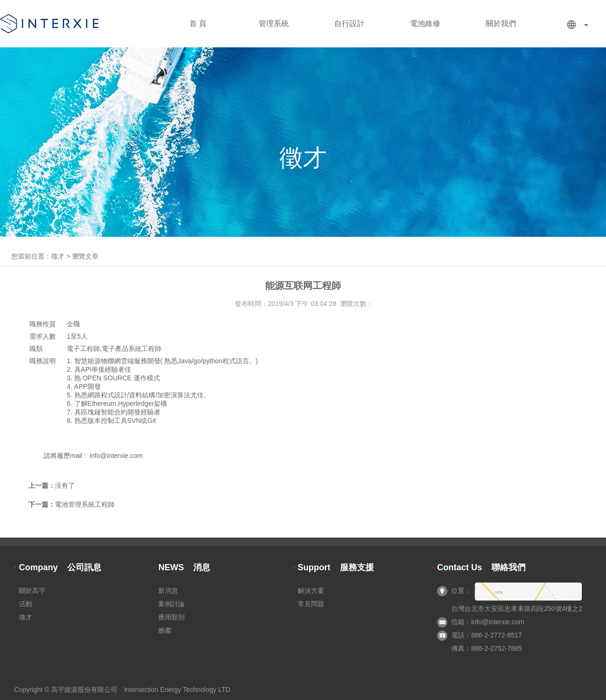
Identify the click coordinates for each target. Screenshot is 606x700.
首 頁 (198, 23)
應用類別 (171, 617)
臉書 (165, 630)
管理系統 (274, 23)
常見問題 (311, 604)
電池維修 (425, 23)
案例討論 (171, 604)
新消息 (168, 591)
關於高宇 (32, 591)
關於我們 (501, 23)
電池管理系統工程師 (85, 504)
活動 (26, 604)
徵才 (58, 256)
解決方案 (311, 591)
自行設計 (349, 23)
